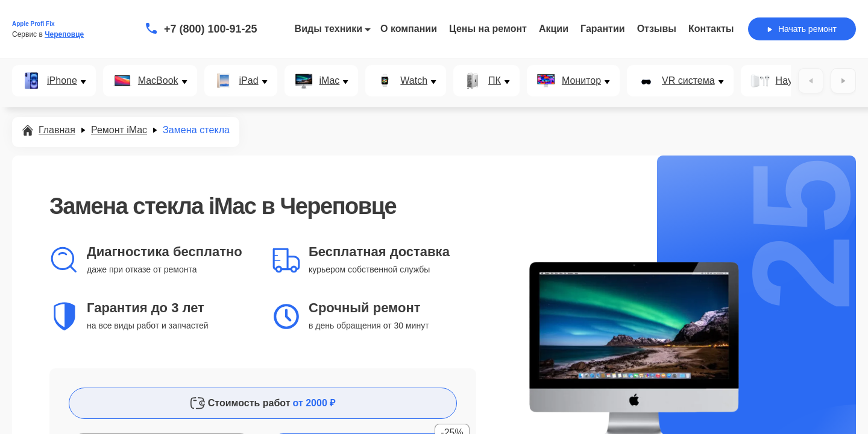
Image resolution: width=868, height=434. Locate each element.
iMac (330, 81)
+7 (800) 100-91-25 (211, 29)
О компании (409, 29)
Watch (414, 81)
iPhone (62, 81)
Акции (554, 29)
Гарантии (603, 29)
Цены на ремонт (488, 29)
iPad (249, 81)
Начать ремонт (802, 29)
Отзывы (657, 29)
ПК (495, 81)
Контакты (711, 29)
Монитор (581, 81)
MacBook (158, 81)
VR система (688, 81)
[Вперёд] (843, 81)
